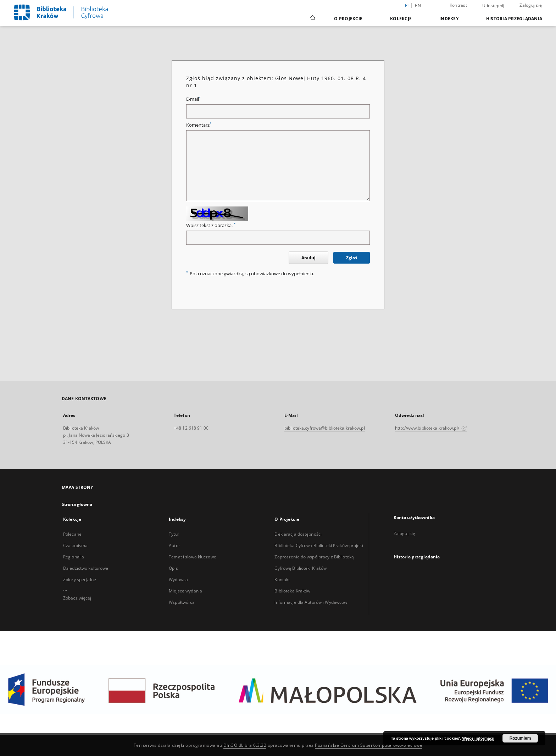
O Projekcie (348, 19)
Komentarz (199, 125)
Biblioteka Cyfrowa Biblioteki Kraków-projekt (319, 545)
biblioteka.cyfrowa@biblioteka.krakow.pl (325, 428)
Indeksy (449, 19)
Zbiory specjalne (80, 580)
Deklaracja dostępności (298, 534)
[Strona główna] (312, 18)
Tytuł (174, 534)
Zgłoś (352, 258)
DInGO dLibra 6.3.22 (245, 745)
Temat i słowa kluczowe (193, 557)
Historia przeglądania (514, 19)
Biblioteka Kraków (292, 591)
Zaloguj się (531, 5)
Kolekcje (401, 19)
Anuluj (308, 258)
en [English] (418, 5)
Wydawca (178, 580)
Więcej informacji (478, 738)
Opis (173, 568)
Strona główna (77, 504)
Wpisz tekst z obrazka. (211, 225)
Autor (174, 545)
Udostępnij (493, 6)
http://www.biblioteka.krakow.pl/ (431, 428)
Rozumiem (520, 738)
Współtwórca (182, 602)
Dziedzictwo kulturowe (86, 568)
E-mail (193, 99)
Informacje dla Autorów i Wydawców (311, 602)
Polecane (72, 534)
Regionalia (74, 557)
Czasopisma (75, 545)
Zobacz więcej (77, 598)
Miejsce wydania (185, 591)
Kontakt (282, 580)
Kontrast (458, 5)
